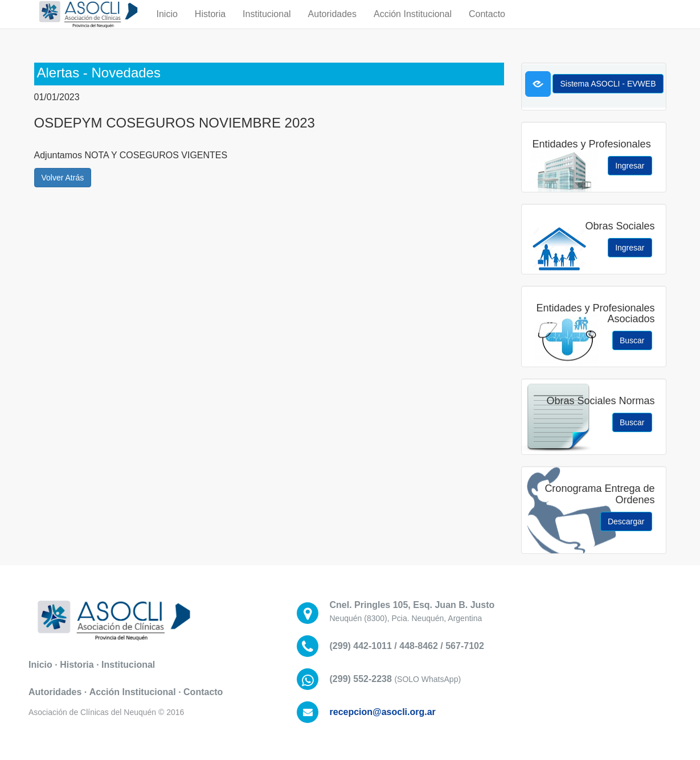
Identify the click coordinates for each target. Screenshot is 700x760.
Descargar (626, 521)
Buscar (632, 340)
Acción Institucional (413, 25)
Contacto (487, 25)
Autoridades (332, 25)
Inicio (167, 25)
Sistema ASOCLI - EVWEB (608, 84)
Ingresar (630, 166)
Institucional (267, 25)
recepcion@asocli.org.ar (383, 712)
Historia (210, 25)
